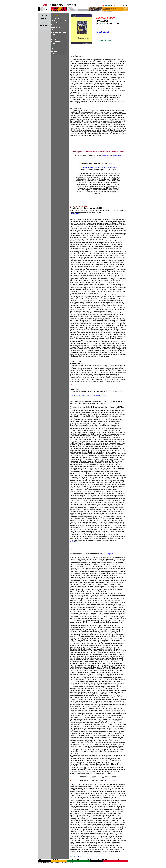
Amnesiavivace (117, 155)
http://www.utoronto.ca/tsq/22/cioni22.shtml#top (88, 395)
